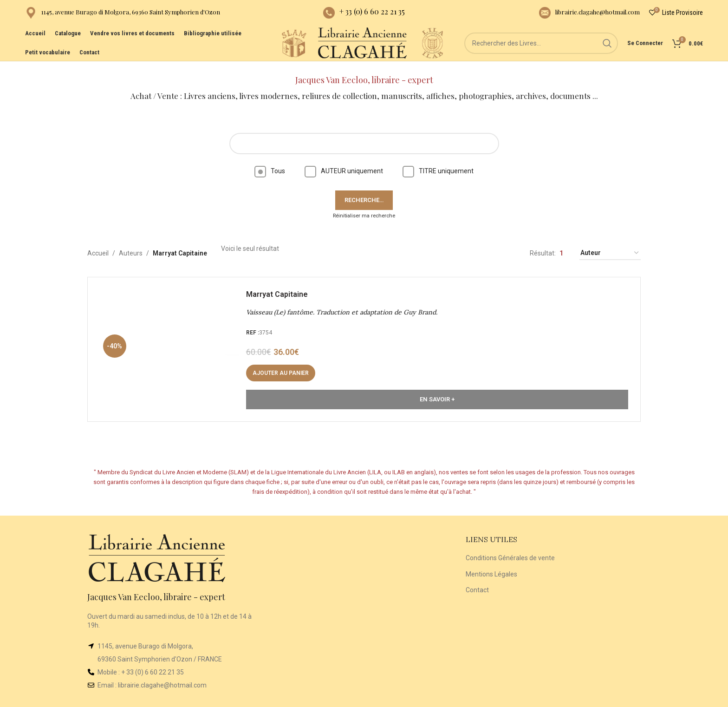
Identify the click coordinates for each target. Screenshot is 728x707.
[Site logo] (285, 51)
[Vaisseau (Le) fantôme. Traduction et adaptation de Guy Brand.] (171, 342)
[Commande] (610, 244)
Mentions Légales (491, 564)
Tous (270, 162)
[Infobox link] (123, 14)
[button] (283, 366)
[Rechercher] (546, 51)
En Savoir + (437, 392)
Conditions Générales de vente (510, 549)
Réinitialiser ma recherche (364, 206)
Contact (477, 581)
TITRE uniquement (438, 162)
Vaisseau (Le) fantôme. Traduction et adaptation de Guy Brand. (344, 305)
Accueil (98, 244)
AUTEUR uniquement (344, 162)
